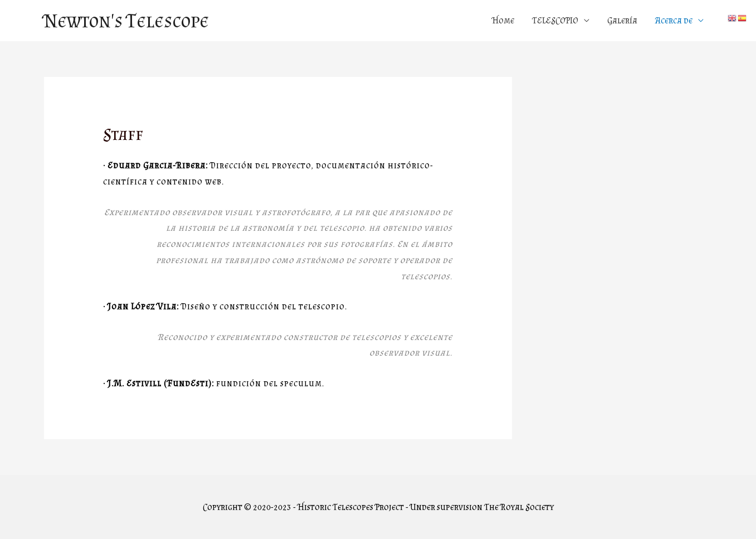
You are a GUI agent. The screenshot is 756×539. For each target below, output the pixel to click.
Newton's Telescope (126, 21)
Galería (622, 20)
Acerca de (674, 20)
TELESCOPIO (555, 20)
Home (503, 20)
